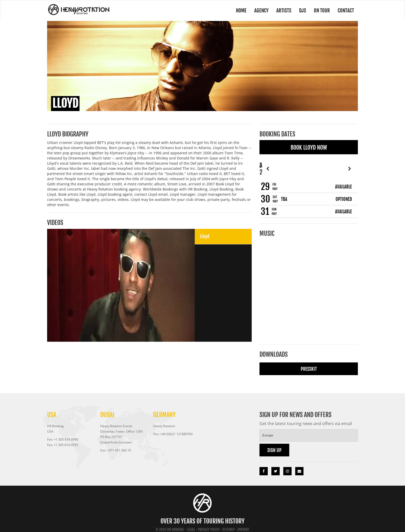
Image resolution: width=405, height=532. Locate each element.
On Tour (321, 10)
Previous (268, 165)
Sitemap (229, 523)
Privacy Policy (209, 523)
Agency (261, 10)
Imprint (243, 523)
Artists (283, 10)
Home (240, 10)
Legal (191, 523)
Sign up (274, 443)
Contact (346, 10)
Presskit (309, 362)
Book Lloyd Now (309, 147)
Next (349, 165)
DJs (302, 10)
